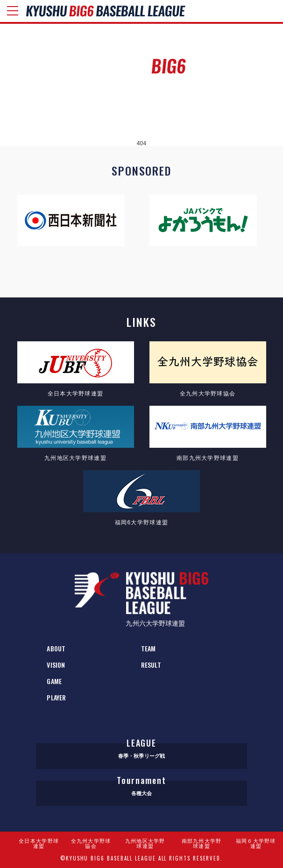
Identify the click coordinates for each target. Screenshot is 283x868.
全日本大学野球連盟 (39, 843)
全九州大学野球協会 (91, 843)
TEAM (148, 648)
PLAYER (56, 697)
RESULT (151, 665)
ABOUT (56, 648)
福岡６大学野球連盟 (256, 843)
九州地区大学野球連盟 (145, 843)
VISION (56, 665)
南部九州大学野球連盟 (202, 843)
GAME (54, 681)
